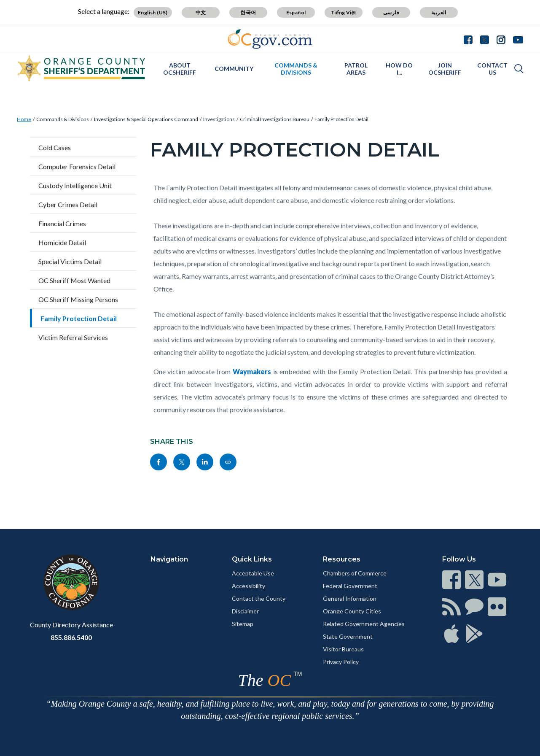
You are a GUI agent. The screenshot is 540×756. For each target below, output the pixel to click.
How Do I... (399, 69)
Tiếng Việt (344, 12)
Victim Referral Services (73, 337)
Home (24, 119)
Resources (342, 559)
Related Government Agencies (364, 624)
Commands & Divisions (296, 69)
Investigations (219, 119)
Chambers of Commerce (355, 573)
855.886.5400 (71, 637)
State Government (348, 636)
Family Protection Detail (341, 119)
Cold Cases (55, 147)
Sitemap (243, 624)
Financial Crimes (62, 223)
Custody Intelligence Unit (75, 185)
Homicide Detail (62, 242)
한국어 (248, 12)
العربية (439, 12)
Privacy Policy (341, 662)
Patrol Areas (356, 69)
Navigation (169, 559)
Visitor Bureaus (343, 649)
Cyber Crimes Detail (68, 204)
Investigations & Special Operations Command (146, 119)
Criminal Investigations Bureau (275, 119)
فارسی (391, 12)
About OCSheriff (180, 69)
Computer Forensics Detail (77, 166)
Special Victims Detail (70, 261)
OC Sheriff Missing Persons (78, 299)
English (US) (153, 12)
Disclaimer (245, 611)
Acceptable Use (253, 573)
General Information (350, 598)
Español (296, 12)
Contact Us (492, 69)
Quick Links (252, 559)
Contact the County (259, 598)
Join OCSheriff (445, 69)
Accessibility (249, 586)
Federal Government (350, 586)
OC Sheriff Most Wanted (74, 280)
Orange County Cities (352, 611)
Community (234, 69)
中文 (201, 12)
